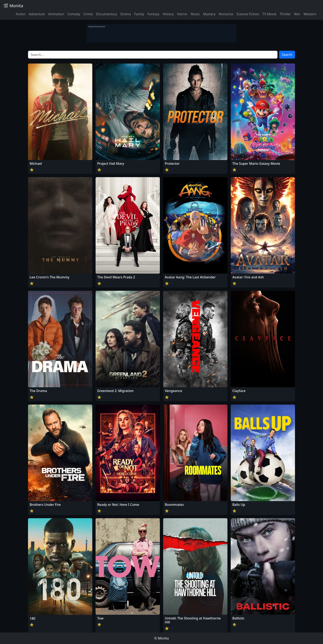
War (297, 14)
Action (20, 14)
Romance (226, 14)
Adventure (37, 14)
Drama (126, 14)
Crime (88, 14)
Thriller (285, 14)
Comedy (74, 14)
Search (287, 55)
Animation (56, 14)
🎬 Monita (13, 6)
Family (139, 14)
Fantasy (153, 14)
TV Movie (269, 14)
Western (310, 14)
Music (195, 14)
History (168, 14)
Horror (182, 14)
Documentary (106, 14)
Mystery (209, 14)
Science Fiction (248, 14)
